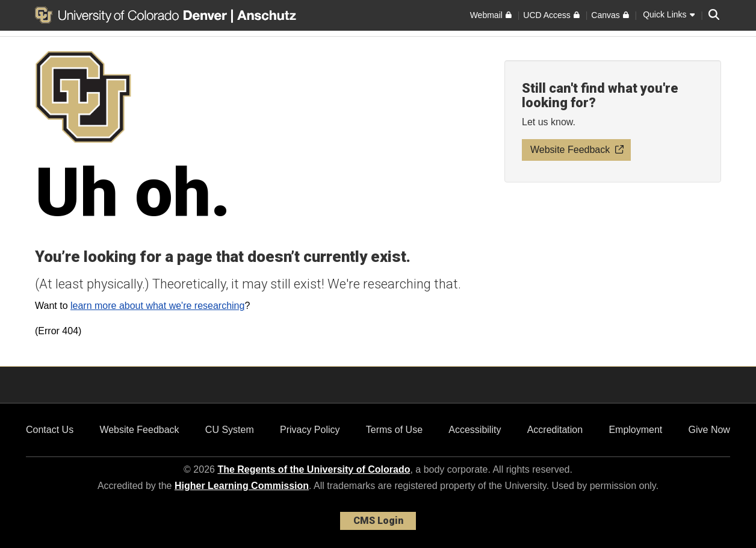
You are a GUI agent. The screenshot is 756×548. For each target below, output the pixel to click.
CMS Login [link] (378, 521)
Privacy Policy (310, 430)
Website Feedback (139, 430)
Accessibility (475, 430)
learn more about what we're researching (157, 306)
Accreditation (555, 430)
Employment (635, 430)
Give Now (709, 430)
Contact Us (50, 430)
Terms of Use (394, 430)
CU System (230, 430)
